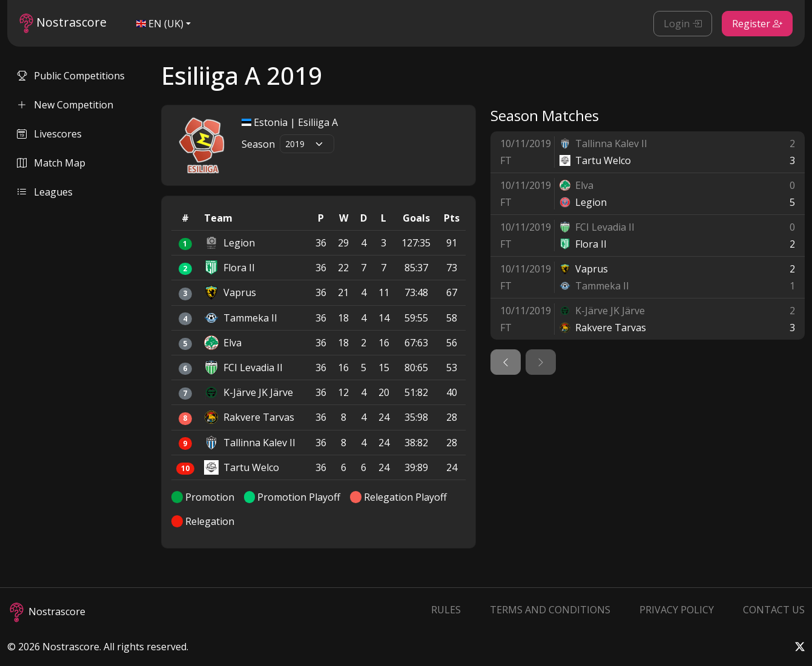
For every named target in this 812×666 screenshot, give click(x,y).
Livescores (49, 134)
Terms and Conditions (550, 610)
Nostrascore (63, 23)
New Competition (65, 105)
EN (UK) (160, 24)
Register (757, 24)
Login (683, 24)
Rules (446, 610)
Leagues (45, 192)
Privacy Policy (677, 610)
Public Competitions (71, 76)
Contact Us (774, 610)
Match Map (51, 163)
